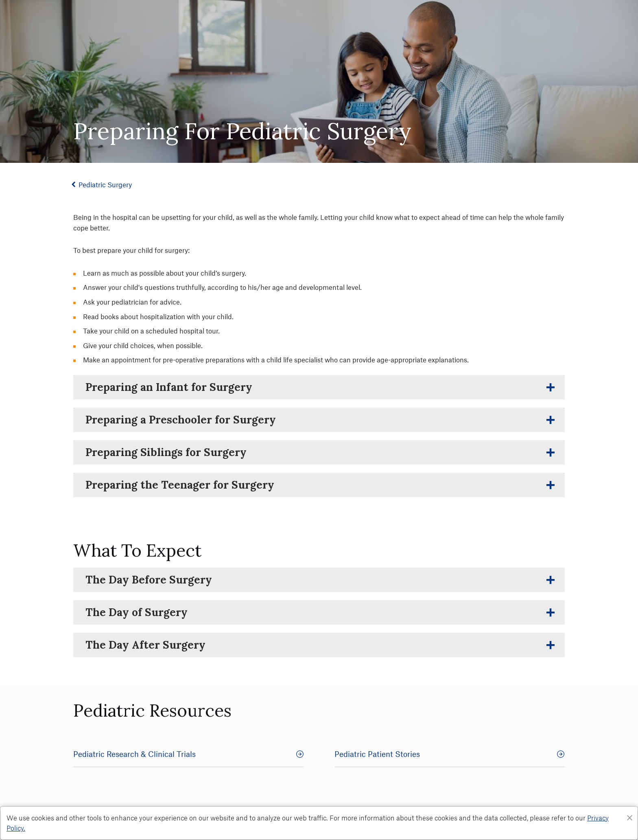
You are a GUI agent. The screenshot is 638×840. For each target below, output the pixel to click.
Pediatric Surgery (107, 184)
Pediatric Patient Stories (450, 754)
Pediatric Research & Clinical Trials (189, 754)
